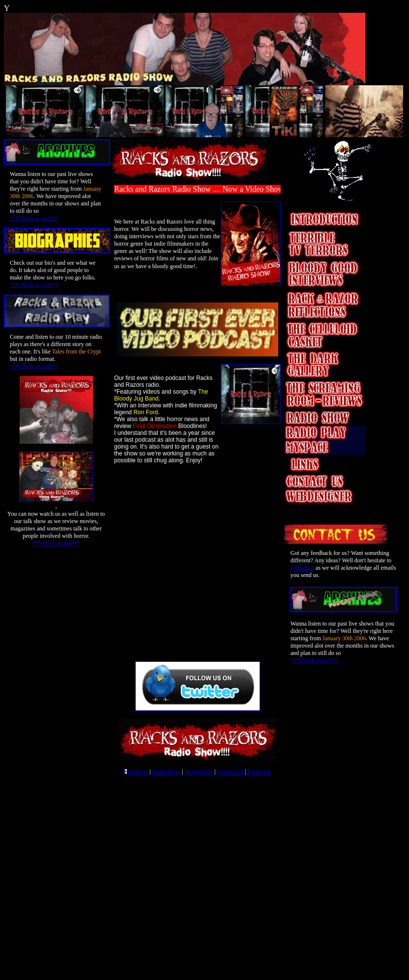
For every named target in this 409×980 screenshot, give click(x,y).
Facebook (258, 772)
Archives (137, 772)
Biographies (199, 772)
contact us (302, 568)
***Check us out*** (34, 218)
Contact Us (230, 772)
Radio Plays (167, 772)
